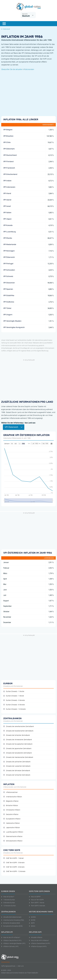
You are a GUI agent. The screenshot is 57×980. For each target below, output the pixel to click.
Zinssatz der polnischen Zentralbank (17, 762)
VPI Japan (7, 219)
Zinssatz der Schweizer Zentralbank (17, 771)
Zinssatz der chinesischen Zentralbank (18, 740)
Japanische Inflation (12, 828)
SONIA (32, 926)
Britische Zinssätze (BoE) (11, 923)
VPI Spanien (8, 289)
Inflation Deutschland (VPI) (11, 940)
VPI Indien (7, 181)
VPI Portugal (8, 264)
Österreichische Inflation (13, 836)
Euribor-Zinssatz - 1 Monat (14, 696)
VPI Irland (7, 193)
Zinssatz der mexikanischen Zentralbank (18, 757)
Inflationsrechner (10, 792)
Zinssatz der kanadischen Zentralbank (18, 753)
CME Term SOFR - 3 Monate (14, 863)
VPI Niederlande (10, 244)
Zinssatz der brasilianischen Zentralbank (18, 731)
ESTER (32, 920)
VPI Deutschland (10, 155)
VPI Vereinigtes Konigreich (14, 327)
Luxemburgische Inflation (13, 832)
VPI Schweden (9, 270)
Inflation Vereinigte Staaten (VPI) (13, 943)
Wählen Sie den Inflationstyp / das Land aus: (18, 423)
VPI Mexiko (8, 238)
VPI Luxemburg (9, 232)
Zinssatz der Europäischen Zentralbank (18, 744)
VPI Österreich (9, 257)
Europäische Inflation (12, 819)
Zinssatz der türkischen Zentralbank (17, 775)
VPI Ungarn (8, 315)
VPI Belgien (8, 130)
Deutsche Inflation (11, 814)
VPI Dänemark (9, 149)
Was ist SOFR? (35, 897)
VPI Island (7, 200)
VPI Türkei (7, 308)
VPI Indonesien (9, 187)
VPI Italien (7, 213)
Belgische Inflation (11, 801)
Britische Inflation (11, 806)
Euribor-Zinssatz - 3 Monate (14, 700)
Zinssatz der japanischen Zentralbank (17, 749)
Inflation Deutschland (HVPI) (40, 943)
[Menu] (4, 24)
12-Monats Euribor (9, 906)
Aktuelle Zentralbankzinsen (11, 917)
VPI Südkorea (9, 302)
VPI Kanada (8, 225)
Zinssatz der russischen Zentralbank (17, 766)
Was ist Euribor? (8, 897)
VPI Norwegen (9, 251)
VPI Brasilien (8, 136)
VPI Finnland (8, 162)
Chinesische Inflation (12, 810)
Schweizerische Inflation (13, 841)
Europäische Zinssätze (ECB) (12, 926)
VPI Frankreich (9, 168)
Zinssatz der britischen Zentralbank (17, 735)
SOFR (32, 923)
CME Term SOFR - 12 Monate (14, 871)
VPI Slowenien (9, 283)
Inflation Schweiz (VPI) (10, 946)
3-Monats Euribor (8, 903)
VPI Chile (7, 142)
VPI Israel (7, 206)
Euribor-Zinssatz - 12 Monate (14, 709)
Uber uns (21, 966)
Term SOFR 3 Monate (37, 906)
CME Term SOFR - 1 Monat (13, 858)
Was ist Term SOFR (36, 900)
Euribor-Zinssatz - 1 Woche (14, 691)
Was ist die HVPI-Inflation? (39, 940)
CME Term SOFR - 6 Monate (14, 867)
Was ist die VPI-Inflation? (11, 937)
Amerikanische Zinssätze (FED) (13, 920)
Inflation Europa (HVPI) (38, 946)
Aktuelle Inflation (36, 937)
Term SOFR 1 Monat (37, 903)
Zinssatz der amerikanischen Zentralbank (19, 726)
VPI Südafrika (9, 295)
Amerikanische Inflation (13, 797)
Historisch (6, 29)
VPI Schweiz (8, 276)
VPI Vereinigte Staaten (12, 321)
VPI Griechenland (10, 174)
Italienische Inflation (12, 823)
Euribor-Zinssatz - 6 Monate (14, 705)
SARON (32, 917)
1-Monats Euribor (8, 900)
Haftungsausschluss (8, 966)
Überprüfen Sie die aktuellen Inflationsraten (18, 69)
